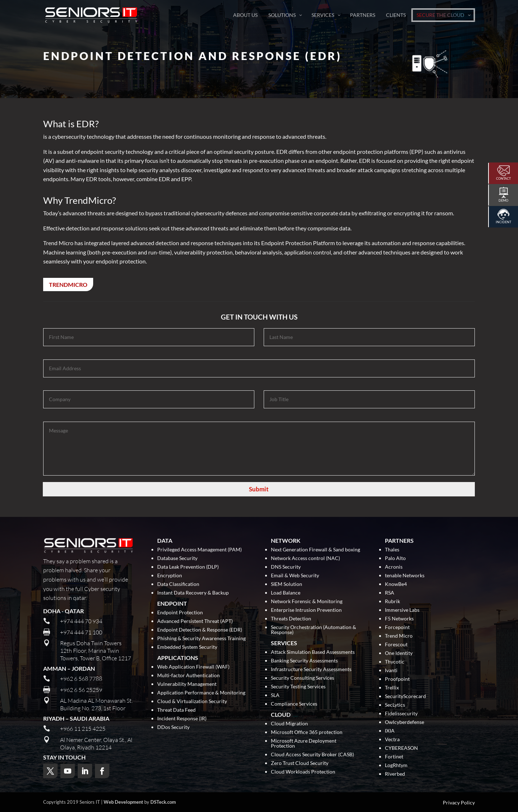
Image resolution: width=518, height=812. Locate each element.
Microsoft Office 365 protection (307, 732)
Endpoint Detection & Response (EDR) (200, 630)
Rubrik (392, 602)
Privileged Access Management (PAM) (199, 550)
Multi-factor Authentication (188, 676)
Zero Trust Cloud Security (300, 763)
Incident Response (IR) (182, 719)
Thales (392, 550)
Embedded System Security (187, 647)
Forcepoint (397, 627)
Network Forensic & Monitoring (307, 602)
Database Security (177, 558)
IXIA (390, 731)
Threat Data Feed (176, 710)
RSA (390, 593)
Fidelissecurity (401, 714)
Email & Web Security (295, 576)
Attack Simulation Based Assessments (313, 652)
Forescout (396, 645)
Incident (503, 222)
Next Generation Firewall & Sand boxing (315, 550)
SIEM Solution (287, 584)
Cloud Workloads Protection (303, 772)
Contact (503, 178)
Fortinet (394, 757)
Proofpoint (397, 679)
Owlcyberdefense (405, 722)
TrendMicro (68, 285)
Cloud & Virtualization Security (192, 701)
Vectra (392, 740)
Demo (503, 200)
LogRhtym (396, 765)
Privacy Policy (459, 803)
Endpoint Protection (180, 613)
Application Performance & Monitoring (201, 693)
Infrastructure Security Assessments (311, 669)
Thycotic (395, 662)
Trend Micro (399, 636)
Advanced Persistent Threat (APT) (195, 621)
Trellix (392, 688)
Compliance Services (294, 704)
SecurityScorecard (405, 696)
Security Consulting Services (303, 678)
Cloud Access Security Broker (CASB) (312, 755)
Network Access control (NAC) (305, 558)
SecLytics (395, 705)
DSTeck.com (163, 802)
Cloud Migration (289, 724)
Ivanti (391, 671)
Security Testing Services (298, 687)
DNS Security (286, 567)
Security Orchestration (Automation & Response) (313, 630)
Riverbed (395, 774)
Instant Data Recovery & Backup (193, 593)
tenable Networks (405, 576)
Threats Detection (291, 619)
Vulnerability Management (187, 684)
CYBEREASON (401, 748)
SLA (275, 695)
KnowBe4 (396, 584)
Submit (259, 489)
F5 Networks (399, 619)
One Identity (399, 653)
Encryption (170, 576)
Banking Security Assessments (304, 661)
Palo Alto (395, 558)
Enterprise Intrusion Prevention (306, 610)
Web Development (123, 802)
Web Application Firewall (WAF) (193, 667)
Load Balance (286, 593)
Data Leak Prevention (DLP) (188, 567)
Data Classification (178, 584)
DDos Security (173, 727)
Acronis (394, 567)
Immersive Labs (402, 610)
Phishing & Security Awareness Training (201, 639)
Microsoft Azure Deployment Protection (304, 744)
